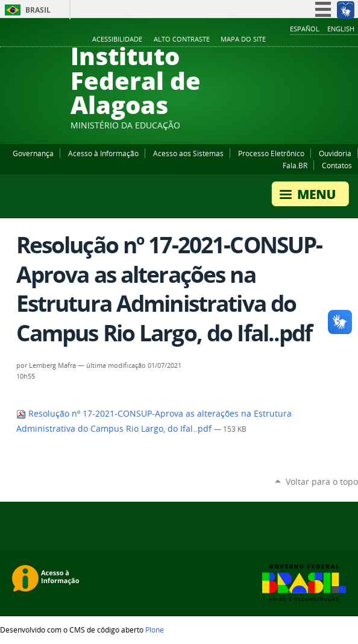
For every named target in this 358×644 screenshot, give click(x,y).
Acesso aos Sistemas (188, 153)
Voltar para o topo (322, 481)
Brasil (38, 10)
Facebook (292, 40)
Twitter (337, 40)
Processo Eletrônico (271, 153)
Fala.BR (295, 165)
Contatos (337, 165)
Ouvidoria (335, 153)
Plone (155, 630)
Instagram (322, 40)
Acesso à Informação (103, 153)
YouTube (307, 40)
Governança (33, 153)
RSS (352, 40)
